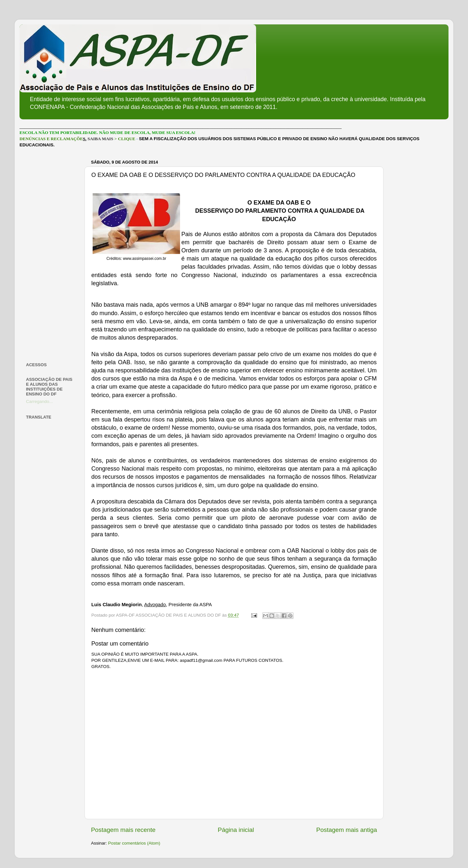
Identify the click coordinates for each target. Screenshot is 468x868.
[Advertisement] (51, 255)
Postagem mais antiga (347, 830)
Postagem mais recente (123, 830)
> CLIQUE (125, 139)
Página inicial (236, 830)
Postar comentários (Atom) (134, 843)
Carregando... (39, 401)
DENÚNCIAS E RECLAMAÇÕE (51, 139)
